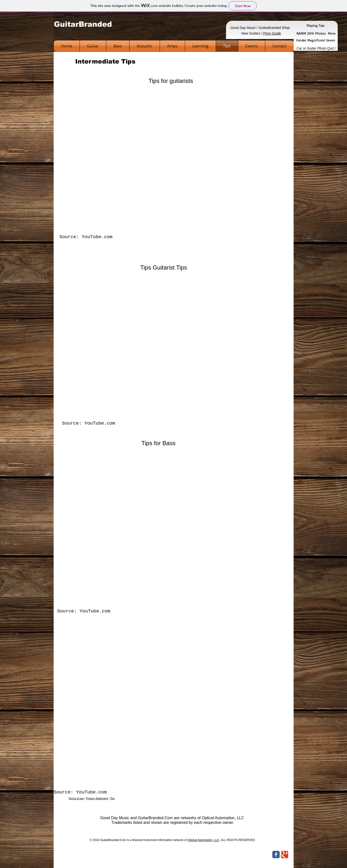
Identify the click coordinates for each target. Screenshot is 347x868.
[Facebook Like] (257, 855)
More (332, 33)
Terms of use (76, 798)
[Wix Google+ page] (285, 855)
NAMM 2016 (306, 33)
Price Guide (272, 33)
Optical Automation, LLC (203, 840)
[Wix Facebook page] (276, 855)
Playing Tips (316, 25)
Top (112, 798)
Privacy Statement (97, 798)
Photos (320, 33)
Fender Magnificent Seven (316, 40)
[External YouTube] (174, 157)
